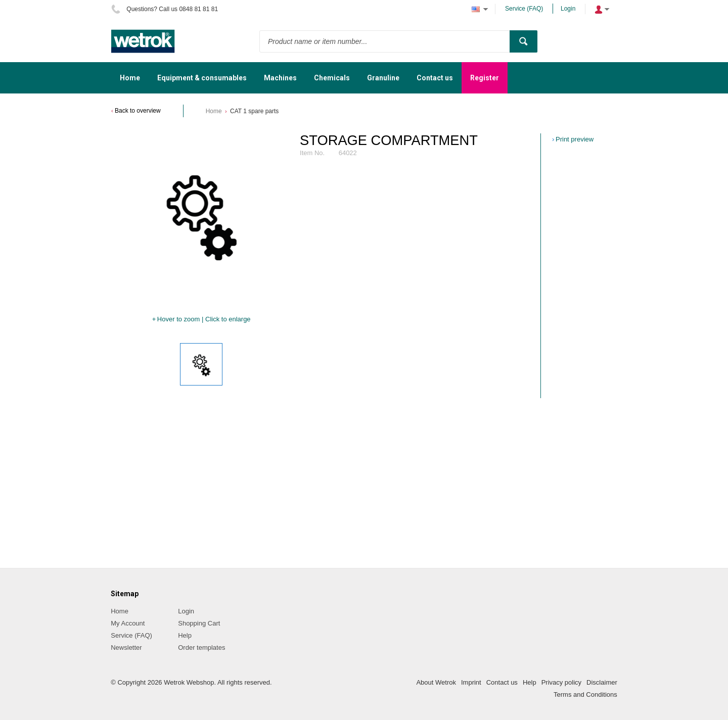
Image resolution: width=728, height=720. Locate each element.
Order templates (201, 647)
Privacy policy (561, 682)
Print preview (575, 139)
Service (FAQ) (524, 9)
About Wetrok (436, 682)
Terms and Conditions (585, 694)
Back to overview (138, 111)
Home (214, 111)
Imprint (471, 682)
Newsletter (126, 647)
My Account (128, 623)
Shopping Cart (199, 623)
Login (568, 9)
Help (185, 635)
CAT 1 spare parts (254, 111)
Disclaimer (602, 682)
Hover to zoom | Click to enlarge (204, 319)
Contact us (502, 682)
